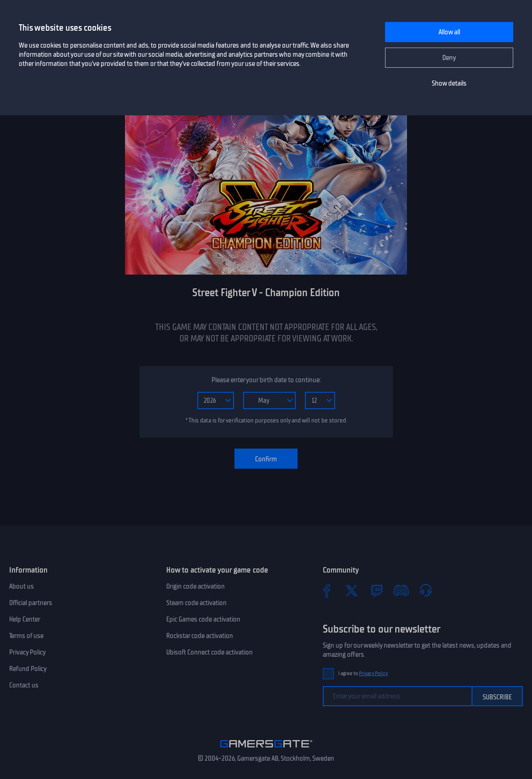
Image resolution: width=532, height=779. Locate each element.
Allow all (449, 32)
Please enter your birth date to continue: (266, 380)
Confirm (266, 459)
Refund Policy (28, 669)
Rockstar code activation (200, 636)
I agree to (363, 674)
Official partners (31, 603)
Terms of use (26, 636)
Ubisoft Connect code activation (209, 652)
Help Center (25, 619)
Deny (449, 58)
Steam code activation (196, 603)
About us (22, 586)
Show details (449, 83)
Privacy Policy (27, 652)
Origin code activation (195, 586)
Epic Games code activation (203, 619)
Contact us (24, 685)
